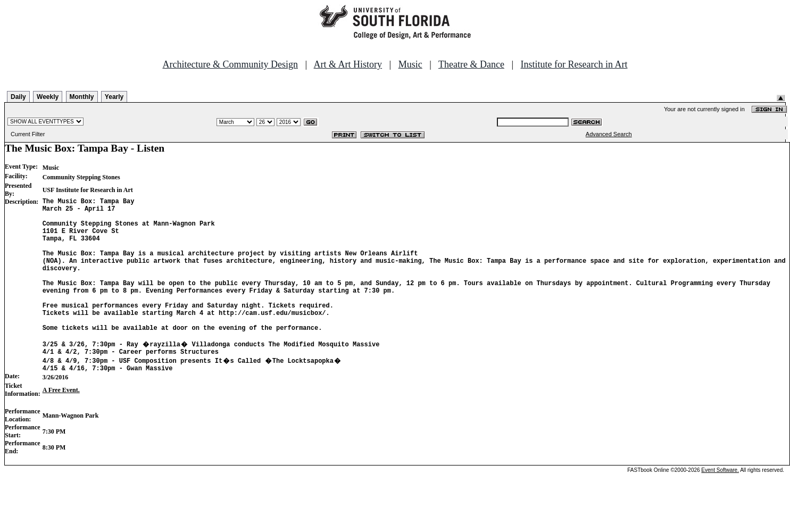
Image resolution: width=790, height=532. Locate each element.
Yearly (114, 97)
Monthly (82, 97)
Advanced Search (609, 134)
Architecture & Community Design (230, 64)
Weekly (48, 97)
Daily (18, 97)
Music (410, 64)
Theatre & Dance (471, 64)
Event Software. (720, 504)
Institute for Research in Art (574, 64)
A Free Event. (61, 423)
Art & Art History (348, 64)
